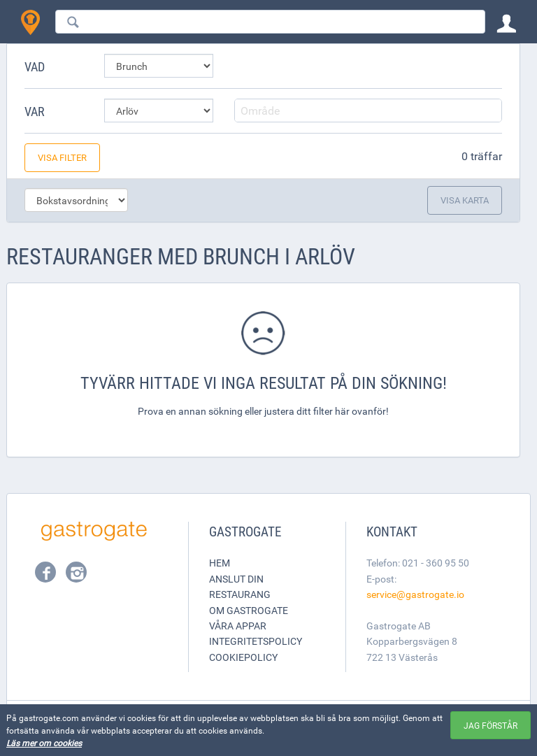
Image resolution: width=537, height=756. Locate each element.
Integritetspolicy (256, 641)
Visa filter (62, 157)
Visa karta (465, 200)
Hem (220, 563)
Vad (35, 66)
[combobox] (270, 22)
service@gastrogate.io (415, 594)
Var (35, 111)
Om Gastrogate (249, 610)
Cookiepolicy (243, 657)
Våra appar (238, 626)
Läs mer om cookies (44, 743)
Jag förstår (491, 725)
